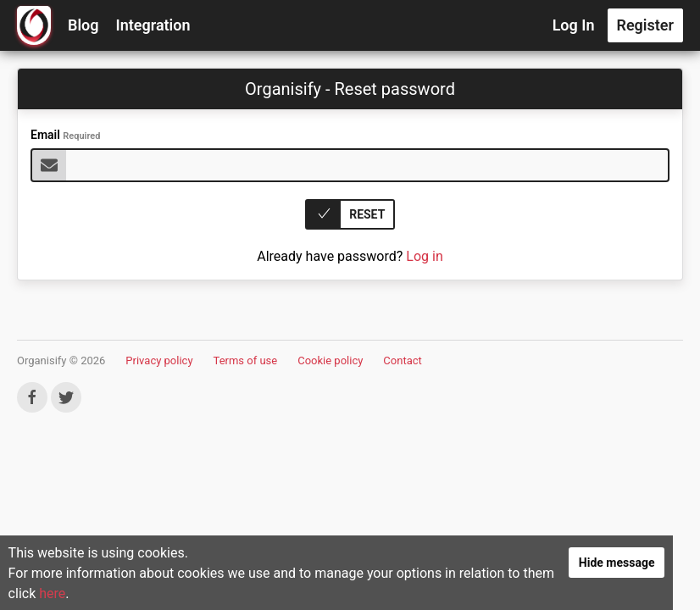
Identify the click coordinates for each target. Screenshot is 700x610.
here (101, 599)
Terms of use (246, 360)
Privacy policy (159, 360)
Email (65, 135)
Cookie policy (330, 360)
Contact (402, 360)
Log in (424, 256)
